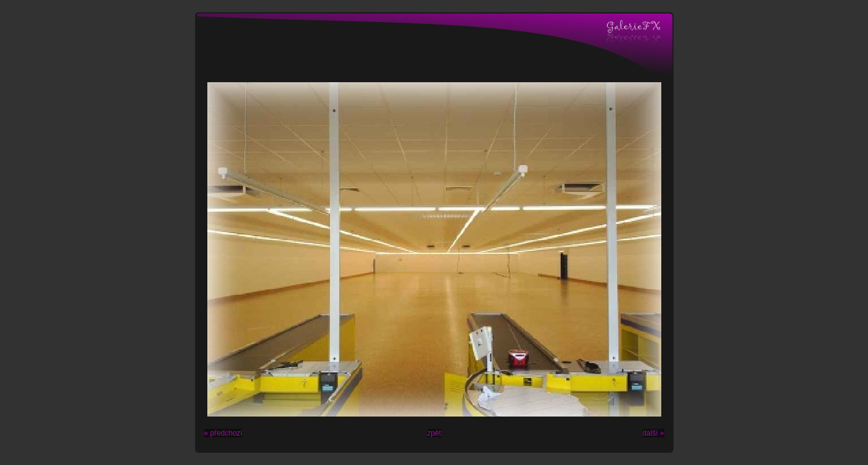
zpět (434, 433)
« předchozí (224, 433)
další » (653, 433)
